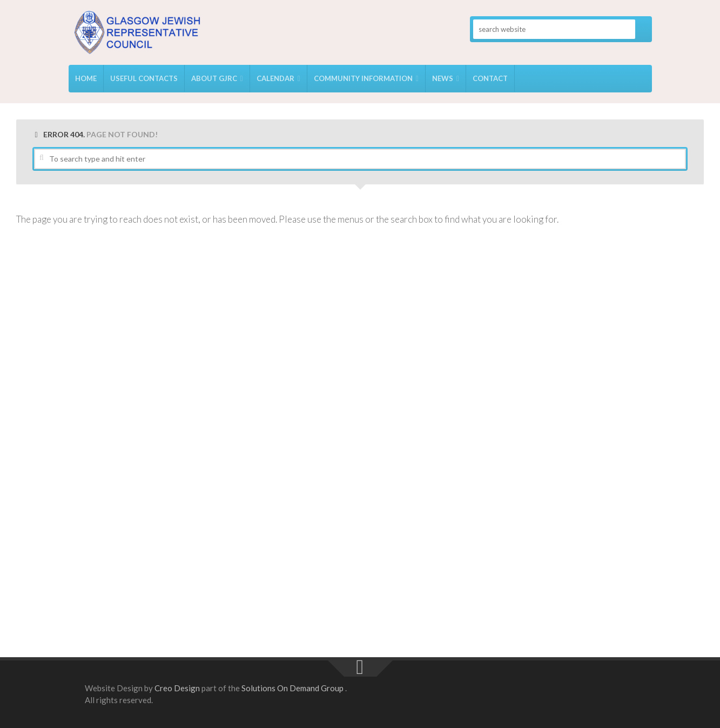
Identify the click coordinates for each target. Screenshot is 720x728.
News (443, 78)
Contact (490, 78)
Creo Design (177, 688)
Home (86, 78)
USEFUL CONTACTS (144, 78)
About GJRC (214, 78)
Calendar (275, 78)
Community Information (363, 78)
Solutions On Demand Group (292, 688)
